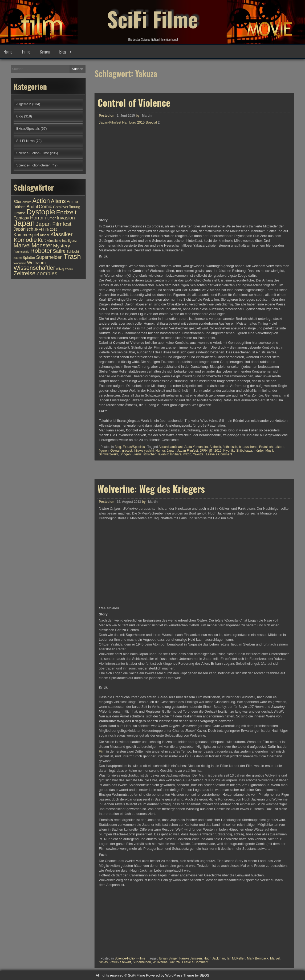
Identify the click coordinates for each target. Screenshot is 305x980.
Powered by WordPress (164, 975)
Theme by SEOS (196, 975)
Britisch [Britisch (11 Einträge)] (20, 207)
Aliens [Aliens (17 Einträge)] (58, 201)
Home (8, 52)
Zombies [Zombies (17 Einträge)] (47, 273)
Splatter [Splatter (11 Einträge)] (29, 258)
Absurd (164, 447)
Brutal (263, 447)
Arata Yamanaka (196, 447)
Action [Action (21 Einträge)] (41, 201)
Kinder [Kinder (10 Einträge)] (45, 235)
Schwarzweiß (108, 454)
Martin (147, 116)
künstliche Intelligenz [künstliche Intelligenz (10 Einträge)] (62, 241)
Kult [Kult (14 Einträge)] (42, 240)
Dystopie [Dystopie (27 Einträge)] (41, 212)
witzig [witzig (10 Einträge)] (60, 269)
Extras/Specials (134, 447)
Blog (63, 52)
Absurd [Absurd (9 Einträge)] (27, 202)
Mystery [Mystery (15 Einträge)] (62, 246)
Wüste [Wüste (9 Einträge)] (69, 269)
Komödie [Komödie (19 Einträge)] (25, 240)
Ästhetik (215, 447)
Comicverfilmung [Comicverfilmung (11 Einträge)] (67, 207)
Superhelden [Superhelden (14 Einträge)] (49, 257)
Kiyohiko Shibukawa (237, 451)
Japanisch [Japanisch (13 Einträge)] (23, 229)
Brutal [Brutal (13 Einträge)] (32, 207)
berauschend (248, 447)
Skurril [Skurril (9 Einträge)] (18, 258)
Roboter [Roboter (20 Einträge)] (41, 251)
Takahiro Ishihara (169, 454)
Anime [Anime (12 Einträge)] (72, 202)
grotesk (127, 451)
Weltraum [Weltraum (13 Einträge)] (36, 263)
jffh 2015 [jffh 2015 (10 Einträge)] (51, 230)
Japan (171, 451)
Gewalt (115, 451)
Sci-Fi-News (25, 141)
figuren (104, 451)
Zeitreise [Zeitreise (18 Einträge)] (25, 273)
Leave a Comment (219, 454)
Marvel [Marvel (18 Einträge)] (22, 246)
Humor (160, 451)
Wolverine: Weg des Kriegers (151, 712)
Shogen (125, 454)
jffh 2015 (215, 451)
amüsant (177, 447)
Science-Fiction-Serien (33, 165)
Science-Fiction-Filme (33, 153)
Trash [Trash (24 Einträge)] (72, 256)
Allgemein (24, 104)
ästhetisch (230, 447)
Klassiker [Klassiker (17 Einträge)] (61, 234)
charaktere (277, 447)
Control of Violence (134, 103)
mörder (259, 451)
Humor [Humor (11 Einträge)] (50, 218)
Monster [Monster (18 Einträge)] (42, 246)
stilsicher (149, 454)
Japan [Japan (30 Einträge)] (24, 223)
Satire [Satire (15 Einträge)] (59, 251)
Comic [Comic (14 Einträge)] (46, 207)
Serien (45, 52)
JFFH (204, 451)
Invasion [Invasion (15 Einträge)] (66, 218)
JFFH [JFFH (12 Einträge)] (39, 229)
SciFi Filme (153, 19)
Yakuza (198, 454)
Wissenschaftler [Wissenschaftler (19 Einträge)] (34, 268)
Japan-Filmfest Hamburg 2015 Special (128, 122)
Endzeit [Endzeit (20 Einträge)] (66, 212)
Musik (269, 451)
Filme (26, 52)
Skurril (137, 454)
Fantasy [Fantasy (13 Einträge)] (21, 218)
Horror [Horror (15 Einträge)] (37, 218)
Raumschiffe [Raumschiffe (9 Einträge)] (21, 252)
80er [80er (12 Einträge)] (18, 202)
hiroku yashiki (144, 451)
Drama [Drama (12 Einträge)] (20, 213)
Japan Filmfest (188, 451)
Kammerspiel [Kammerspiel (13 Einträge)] (26, 235)
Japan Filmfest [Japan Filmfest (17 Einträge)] (54, 224)
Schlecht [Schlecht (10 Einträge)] (73, 252)
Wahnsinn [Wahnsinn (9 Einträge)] (20, 263)
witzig (187, 454)
